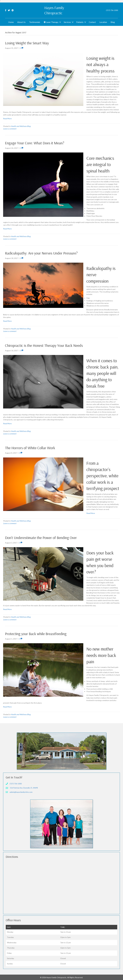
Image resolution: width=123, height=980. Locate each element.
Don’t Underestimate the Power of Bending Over (41, 538)
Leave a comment (10, 129)
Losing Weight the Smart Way (27, 43)
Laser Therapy (51, 22)
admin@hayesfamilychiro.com (21, 792)
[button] (60, 22)
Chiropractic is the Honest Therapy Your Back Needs (44, 345)
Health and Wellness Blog (21, 126)
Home (11, 22)
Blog (113, 22)
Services (67, 22)
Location (103, 22)
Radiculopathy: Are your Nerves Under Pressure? (41, 253)
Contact (92, 22)
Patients (80, 22)
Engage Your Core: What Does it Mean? (35, 143)
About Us (21, 22)
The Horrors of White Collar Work (30, 448)
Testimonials (35, 22)
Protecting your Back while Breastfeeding (36, 634)
